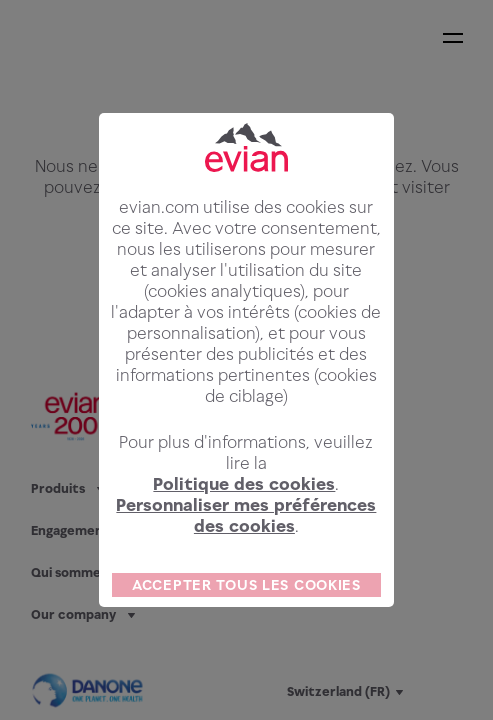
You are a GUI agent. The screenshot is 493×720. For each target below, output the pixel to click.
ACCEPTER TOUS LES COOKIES (246, 599)
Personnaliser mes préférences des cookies (246, 530)
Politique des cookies (244, 499)
